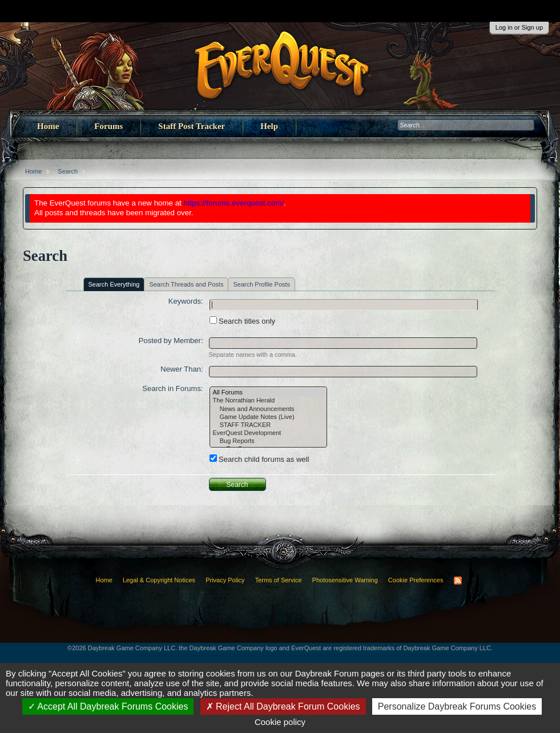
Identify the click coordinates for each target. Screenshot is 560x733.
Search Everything (114, 284)
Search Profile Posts (261, 284)
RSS (458, 581)
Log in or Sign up (519, 27)
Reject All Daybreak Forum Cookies (283, 706)
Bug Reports (268, 441)
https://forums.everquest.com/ (234, 203)
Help (269, 126)
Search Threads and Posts (186, 284)
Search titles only (243, 321)
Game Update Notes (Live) (268, 417)
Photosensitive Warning (345, 580)
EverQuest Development (268, 433)
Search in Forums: (172, 388)
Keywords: (186, 301)
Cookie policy (280, 722)
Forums (108, 126)
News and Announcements (268, 409)
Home (48, 126)
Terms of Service (279, 580)
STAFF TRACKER (268, 425)
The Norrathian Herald (268, 401)
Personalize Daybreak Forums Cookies (457, 706)
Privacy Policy (225, 580)
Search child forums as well (259, 459)
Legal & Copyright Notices (159, 580)
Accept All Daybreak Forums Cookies (108, 706)
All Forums (268, 393)
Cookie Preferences (416, 580)
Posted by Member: (171, 341)
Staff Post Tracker (192, 126)
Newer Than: (182, 369)
